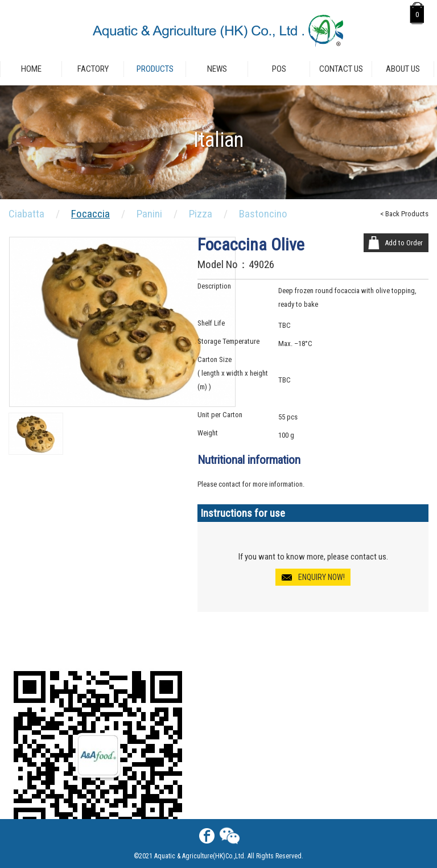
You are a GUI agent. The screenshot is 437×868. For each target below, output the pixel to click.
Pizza (201, 214)
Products (155, 69)
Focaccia (90, 214)
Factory (93, 69)
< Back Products (404, 214)
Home (31, 69)
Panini (149, 214)
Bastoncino (263, 214)
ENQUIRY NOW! (321, 577)
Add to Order (404, 243)
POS (279, 69)
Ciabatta (26, 214)
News (217, 69)
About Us (403, 69)
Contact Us (341, 69)
